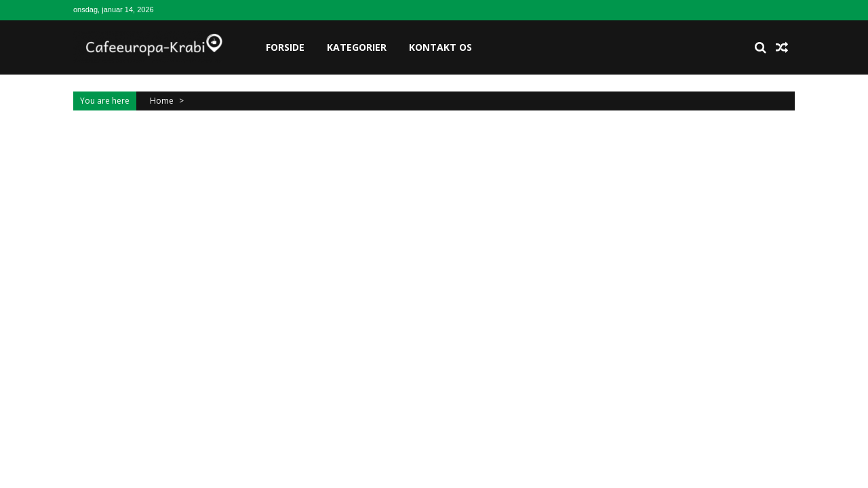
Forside (285, 47)
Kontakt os (440, 47)
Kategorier (357, 47)
